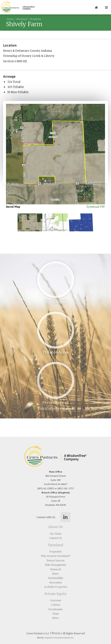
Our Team (55, 534)
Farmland (22, 19)
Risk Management (55, 565)
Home (10, 19)
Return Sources (56, 560)
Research (56, 569)
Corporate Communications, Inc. (59, 638)
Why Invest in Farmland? (56, 556)
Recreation (56, 583)
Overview (56, 600)
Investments (55, 609)
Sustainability (55, 578)
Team (56, 614)
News (55, 574)
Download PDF (96, 207)
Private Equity (56, 594)
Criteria (55, 605)
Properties (36, 19)
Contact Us (55, 538)
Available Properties (56, 587)
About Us (56, 527)
